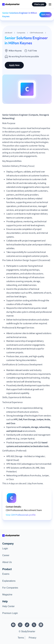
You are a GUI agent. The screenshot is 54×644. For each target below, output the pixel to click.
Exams (6, 574)
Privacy (33, 638)
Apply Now (46, 15)
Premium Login (10, 613)
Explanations (9, 581)
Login (5, 549)
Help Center (8, 606)
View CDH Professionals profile (21, 515)
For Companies (10, 588)
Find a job (39, 4)
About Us (7, 562)
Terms (21, 638)
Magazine (7, 595)
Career (6, 555)
